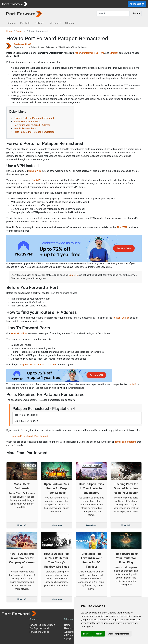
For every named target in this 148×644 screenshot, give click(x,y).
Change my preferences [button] (118, 634)
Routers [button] (12, 23)
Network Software (73, 628)
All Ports (69, 635)
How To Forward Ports (25, 128)
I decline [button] (98, 634)
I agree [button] (86, 634)
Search (136, 13)
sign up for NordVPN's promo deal (39, 365)
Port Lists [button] (25, 23)
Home (9, 31)
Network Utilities (121, 318)
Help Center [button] (55, 23)
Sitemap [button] (70, 23)
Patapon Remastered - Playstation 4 (29, 436)
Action (78, 53)
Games (20, 31)
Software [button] (40, 23)
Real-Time (99, 53)
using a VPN (35, 171)
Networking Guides (39, 632)
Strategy (114, 53)
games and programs (125, 442)
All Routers (70, 632)
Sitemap (68, 619)
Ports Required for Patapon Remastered (34, 132)
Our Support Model (39, 628)
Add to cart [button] (137, 4)
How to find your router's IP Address (32, 125)
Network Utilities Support (42, 625)
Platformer (88, 53)
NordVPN (37, 180)
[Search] (113, 14)
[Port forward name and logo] (15, 4)
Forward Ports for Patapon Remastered (34, 118)
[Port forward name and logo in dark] (24, 13)
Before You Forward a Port (27, 122)
